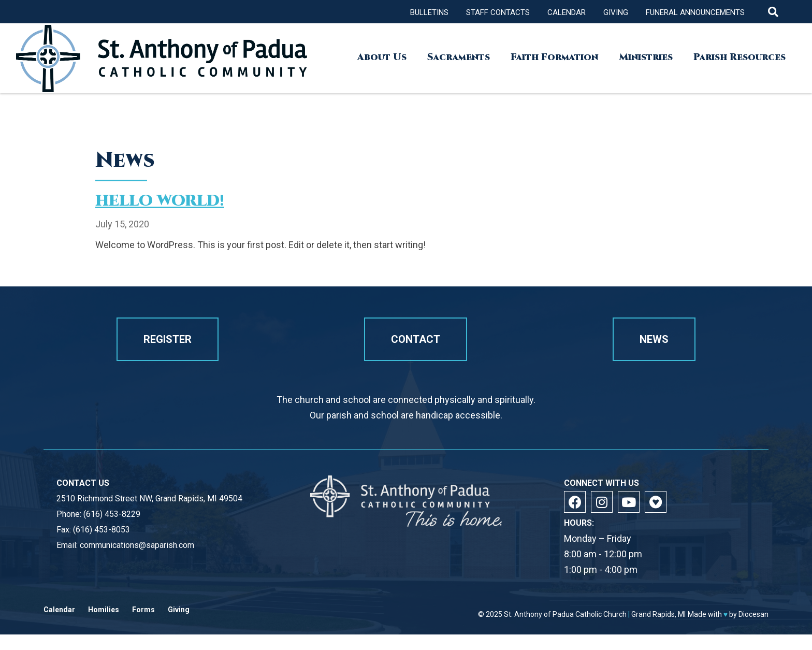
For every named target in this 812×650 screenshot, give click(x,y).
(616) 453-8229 (112, 530)
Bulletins (429, 12)
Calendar (567, 12)
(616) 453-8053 (102, 545)
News (654, 355)
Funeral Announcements (695, 12)
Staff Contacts (498, 12)
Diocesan (753, 630)
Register (168, 355)
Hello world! (160, 201)
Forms (143, 625)
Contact (416, 355)
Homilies (104, 625)
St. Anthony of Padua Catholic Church (565, 630)
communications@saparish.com (137, 561)
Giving (616, 12)
